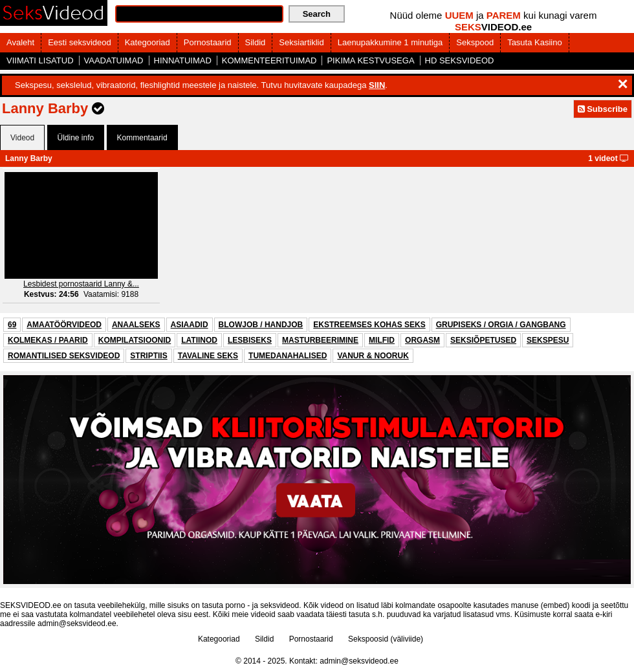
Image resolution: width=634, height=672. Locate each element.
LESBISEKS (250, 340)
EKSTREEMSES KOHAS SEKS (369, 325)
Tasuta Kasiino (535, 42)
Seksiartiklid (301, 42)
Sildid (256, 42)
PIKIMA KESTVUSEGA (370, 60)
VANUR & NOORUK (373, 356)
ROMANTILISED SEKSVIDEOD (64, 356)
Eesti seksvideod (80, 42)
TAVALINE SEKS (208, 356)
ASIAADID (190, 325)
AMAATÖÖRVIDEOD (64, 325)
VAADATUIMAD (114, 60)
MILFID (382, 340)
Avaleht (20, 42)
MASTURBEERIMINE (320, 340)
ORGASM (422, 340)
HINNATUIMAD (183, 60)
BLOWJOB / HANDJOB (261, 325)
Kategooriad (148, 42)
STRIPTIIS (148, 356)
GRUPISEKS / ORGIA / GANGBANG (501, 325)
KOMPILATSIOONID (135, 340)
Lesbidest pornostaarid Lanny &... (81, 284)
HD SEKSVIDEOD (460, 60)
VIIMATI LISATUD (40, 60)
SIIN (377, 85)
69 (12, 325)
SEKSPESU (548, 340)
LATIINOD (199, 340)
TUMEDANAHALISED (288, 356)
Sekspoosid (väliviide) (386, 639)
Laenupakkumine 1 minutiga (390, 42)
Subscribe (603, 109)
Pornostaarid (208, 42)
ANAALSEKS (136, 325)
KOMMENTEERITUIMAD (269, 60)
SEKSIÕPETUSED (483, 340)
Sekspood (475, 42)
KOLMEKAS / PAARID (48, 340)
